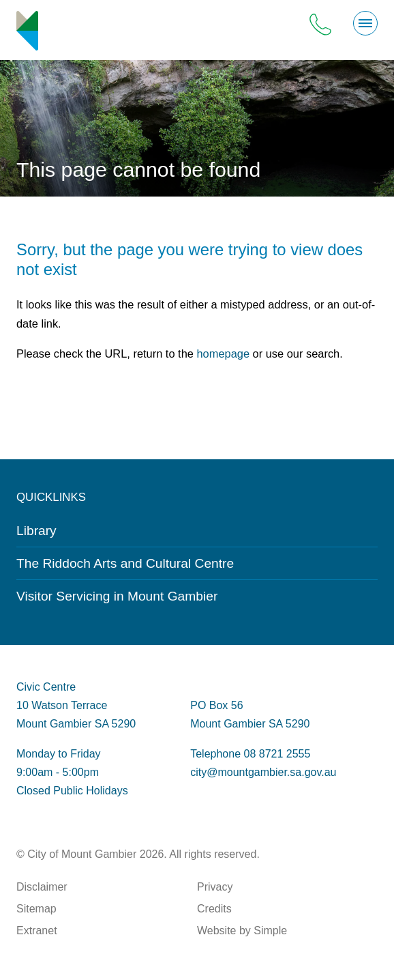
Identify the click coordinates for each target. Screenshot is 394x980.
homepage (223, 354)
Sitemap (36, 909)
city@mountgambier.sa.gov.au (263, 772)
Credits (214, 909)
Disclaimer (42, 887)
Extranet (37, 931)
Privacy (215, 887)
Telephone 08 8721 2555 (250, 754)
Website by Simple (242, 931)
